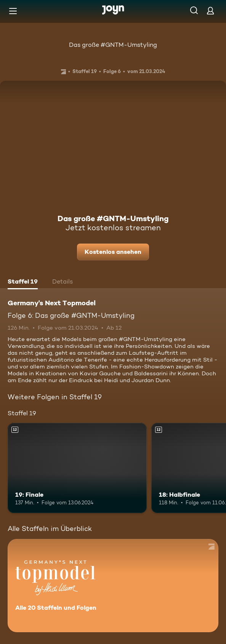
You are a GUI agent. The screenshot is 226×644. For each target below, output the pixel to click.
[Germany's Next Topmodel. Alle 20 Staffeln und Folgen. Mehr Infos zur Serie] (113, 586)
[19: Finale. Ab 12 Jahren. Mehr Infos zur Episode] (77, 468)
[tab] (23, 282)
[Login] (210, 10)
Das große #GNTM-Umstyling (113, 45)
